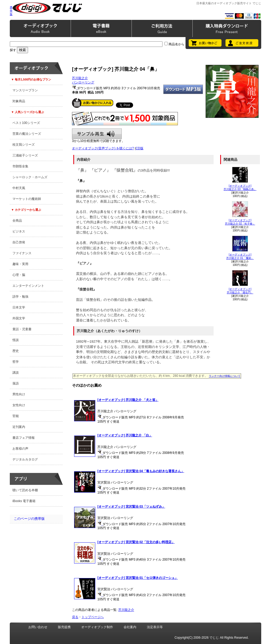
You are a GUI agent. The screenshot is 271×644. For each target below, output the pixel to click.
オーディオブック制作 (97, 627)
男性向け (19, 394)
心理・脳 (19, 275)
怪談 (16, 340)
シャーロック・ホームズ (30, 177)
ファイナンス (22, 253)
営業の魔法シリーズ (27, 134)
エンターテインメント (28, 286)
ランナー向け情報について (225, 376)
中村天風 (19, 188)
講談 (16, 373)
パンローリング (83, 82)
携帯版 (11, 11)
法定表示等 (155, 627)
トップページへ (93, 617)
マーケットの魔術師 (27, 199)
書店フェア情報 (24, 438)
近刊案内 (19, 427)
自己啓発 (19, 242)
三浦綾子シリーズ (25, 155)
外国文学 (19, 318)
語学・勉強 (20, 297)
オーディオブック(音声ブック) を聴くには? (103, 148)
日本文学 (19, 307)
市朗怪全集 (20, 166)
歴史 (16, 351)
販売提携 (64, 627)
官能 (16, 416)
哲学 (16, 362)
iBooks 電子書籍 (24, 501)
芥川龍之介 (80, 78)
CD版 (139, 148)
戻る (75, 617)
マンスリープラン (25, 90)
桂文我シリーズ (24, 145)
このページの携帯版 (29, 519)
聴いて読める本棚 (25, 490)
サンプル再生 (97, 134)
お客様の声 (20, 449)
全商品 (17, 221)
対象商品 (19, 101)
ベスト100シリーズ (26, 123)
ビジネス (19, 231)
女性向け (19, 405)
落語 (16, 383)
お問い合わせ (38, 627)
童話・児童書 (22, 329)
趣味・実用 (20, 264)
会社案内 (130, 627)
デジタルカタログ (25, 459)
